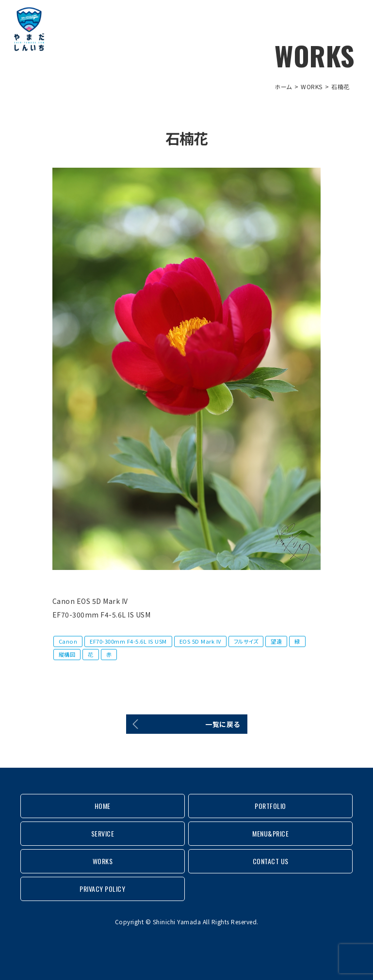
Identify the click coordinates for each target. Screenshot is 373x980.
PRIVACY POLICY (102, 889)
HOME (103, 806)
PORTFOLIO (270, 806)
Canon (68, 641)
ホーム (283, 87)
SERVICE (103, 833)
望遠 (276, 641)
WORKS (312, 87)
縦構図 (67, 654)
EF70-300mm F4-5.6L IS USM (128, 641)
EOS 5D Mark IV (200, 641)
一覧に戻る (223, 724)
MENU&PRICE (270, 833)
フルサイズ (246, 641)
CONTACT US (271, 861)
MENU (351, 19)
